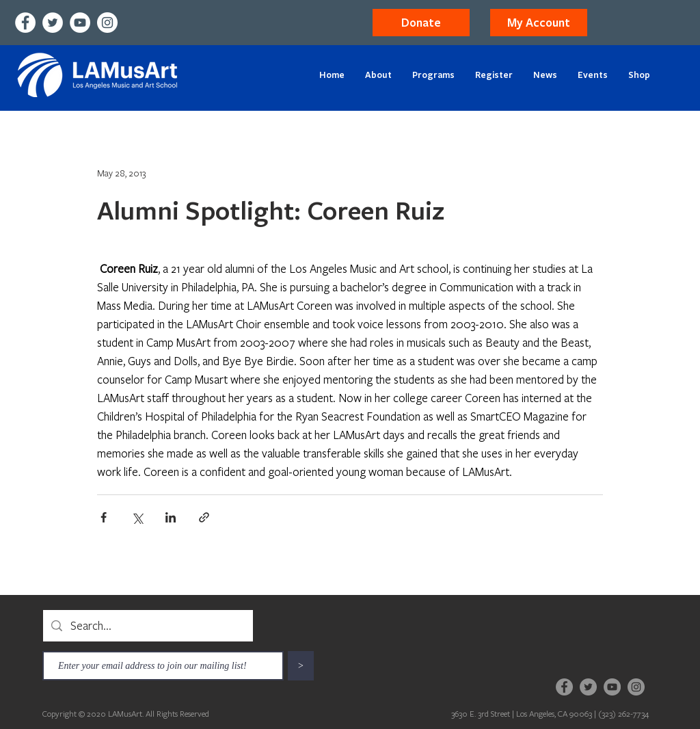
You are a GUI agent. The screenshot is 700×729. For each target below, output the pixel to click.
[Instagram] (107, 23)
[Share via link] (204, 517)
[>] (301, 666)
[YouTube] (80, 23)
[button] (539, 23)
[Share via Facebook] (104, 517)
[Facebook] (25, 23)
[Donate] (421, 23)
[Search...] (147, 626)
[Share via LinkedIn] (171, 517)
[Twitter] (53, 23)
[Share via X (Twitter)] (137, 517)
